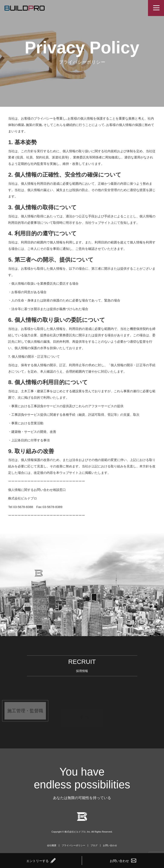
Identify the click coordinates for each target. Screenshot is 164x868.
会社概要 (52, 845)
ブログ (94, 845)
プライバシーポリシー (73, 845)
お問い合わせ (110, 845)
